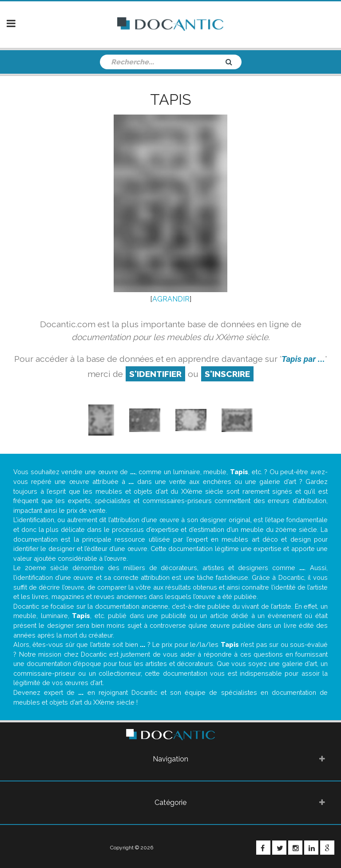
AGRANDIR (171, 299)
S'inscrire (227, 374)
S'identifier (155, 374)
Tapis (171, 99)
